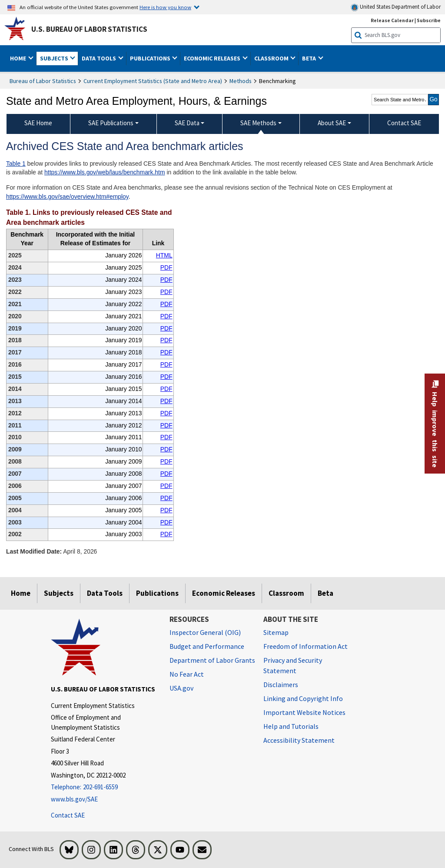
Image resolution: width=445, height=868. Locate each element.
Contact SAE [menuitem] (404, 123)
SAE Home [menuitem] (38, 123)
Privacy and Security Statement (293, 665)
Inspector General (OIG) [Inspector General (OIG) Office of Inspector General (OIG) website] (205, 632)
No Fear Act (187, 674)
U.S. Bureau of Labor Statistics (89, 29)
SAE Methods (258, 123)
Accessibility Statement (299, 740)
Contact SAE (68, 815)
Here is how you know (165, 7)
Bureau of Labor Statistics (43, 81)
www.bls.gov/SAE (74, 799)
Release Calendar (392, 20)
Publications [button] (151, 58)
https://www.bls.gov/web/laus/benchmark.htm (105, 172)
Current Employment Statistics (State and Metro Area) (153, 81)
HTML (164, 255)
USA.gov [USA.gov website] (181, 688)
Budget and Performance (207, 646)
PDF (166, 267)
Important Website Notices (304, 712)
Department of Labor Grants (212, 660)
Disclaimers (281, 684)
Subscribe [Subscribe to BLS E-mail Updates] (429, 20)
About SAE (332, 123)
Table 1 (16, 164)
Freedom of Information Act (306, 646)
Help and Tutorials (291, 726)
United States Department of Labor (396, 7)
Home (21, 593)
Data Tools (105, 593)
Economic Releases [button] (213, 58)
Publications (157, 593)
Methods (241, 81)
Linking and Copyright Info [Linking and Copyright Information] (303, 698)
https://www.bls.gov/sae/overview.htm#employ (67, 197)
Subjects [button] (55, 58)
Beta (325, 593)
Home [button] (19, 58)
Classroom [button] (272, 58)
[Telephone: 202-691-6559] (104, 787)
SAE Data (187, 123)
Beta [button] (310, 58)
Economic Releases (224, 593)
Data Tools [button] (100, 58)
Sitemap (276, 632)
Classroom (286, 593)
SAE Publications (111, 123)
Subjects (59, 593)
